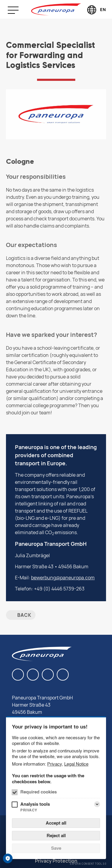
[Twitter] (63, 675)
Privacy (55, 764)
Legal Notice (76, 764)
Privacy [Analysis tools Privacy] (29, 810)
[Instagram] (48, 675)
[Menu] (18, 10)
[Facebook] (33, 675)
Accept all (56, 823)
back (24, 615)
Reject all (56, 836)
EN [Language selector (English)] (103, 9)
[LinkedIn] (18, 675)
